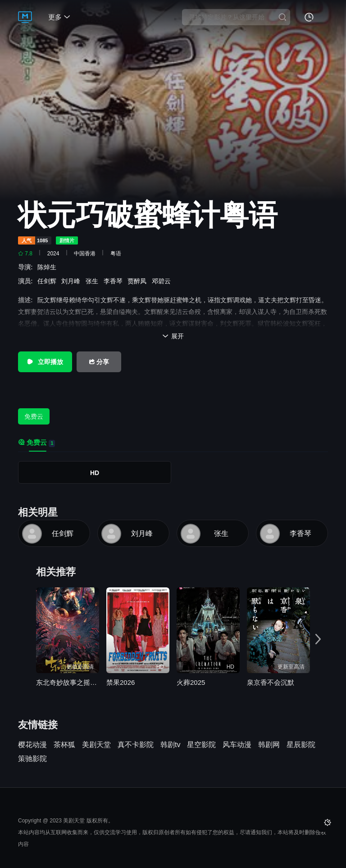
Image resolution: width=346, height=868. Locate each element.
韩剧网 (269, 745)
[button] (318, 639)
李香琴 (115, 281)
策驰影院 (32, 759)
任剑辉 (49, 281)
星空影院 (201, 745)
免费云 (34, 416)
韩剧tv (170, 745)
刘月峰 (73, 281)
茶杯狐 (64, 745)
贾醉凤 (139, 281)
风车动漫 (237, 745)
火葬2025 (191, 682)
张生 (94, 281)
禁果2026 (121, 682)
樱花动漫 (32, 745)
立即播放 (45, 362)
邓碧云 (163, 281)
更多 (59, 17)
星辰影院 (301, 745)
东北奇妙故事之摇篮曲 (68, 682)
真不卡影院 (136, 745)
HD (95, 473)
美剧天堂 (96, 745)
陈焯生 (49, 267)
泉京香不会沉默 (271, 682)
